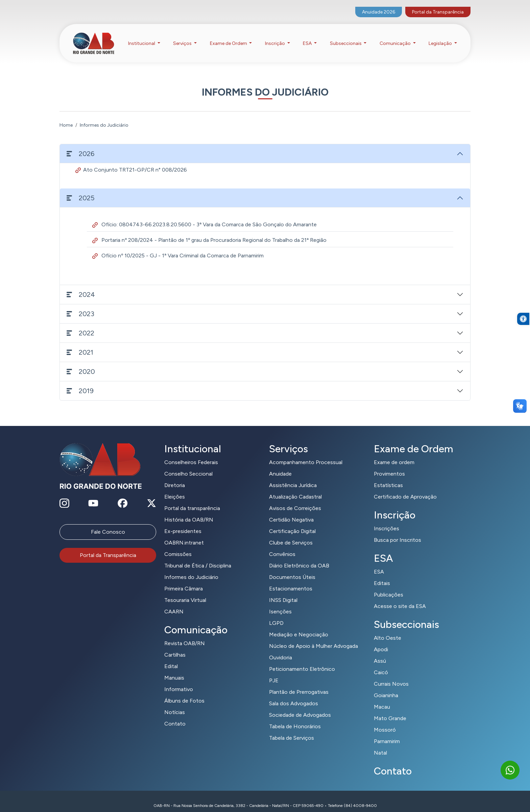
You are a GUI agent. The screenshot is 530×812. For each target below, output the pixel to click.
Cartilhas (175, 646)
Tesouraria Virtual (185, 592)
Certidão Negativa (291, 511)
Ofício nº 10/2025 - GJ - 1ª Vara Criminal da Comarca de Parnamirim (178, 247)
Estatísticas (388, 477)
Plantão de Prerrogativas (299, 683)
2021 (80, 344)
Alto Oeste (388, 629)
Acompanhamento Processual (306, 454)
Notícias (175, 704)
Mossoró (385, 721)
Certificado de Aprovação (405, 488)
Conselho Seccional (188, 465)
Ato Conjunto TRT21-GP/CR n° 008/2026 (131, 161)
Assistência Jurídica (293, 477)
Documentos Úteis (292, 569)
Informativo (179, 681)
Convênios (282, 546)
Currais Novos (391, 675)
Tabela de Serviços (292, 729)
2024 (81, 286)
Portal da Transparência (438, 5)
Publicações (389, 586)
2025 (81, 189)
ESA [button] (308, 37)
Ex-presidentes (183, 523)
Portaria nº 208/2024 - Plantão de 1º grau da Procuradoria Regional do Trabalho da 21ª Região (209, 232)
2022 (80, 325)
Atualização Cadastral (295, 488)
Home (66, 117)
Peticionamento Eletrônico (302, 661)
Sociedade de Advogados (300, 706)
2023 (80, 305)
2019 (80, 382)
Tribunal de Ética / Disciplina (198, 557)
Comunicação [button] (396, 37)
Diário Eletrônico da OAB (299, 557)
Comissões (178, 546)
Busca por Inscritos (397, 531)
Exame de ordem (394, 454)
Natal (380, 744)
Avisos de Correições (295, 500)
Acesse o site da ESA (400, 598)
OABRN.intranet (184, 534)
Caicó (381, 664)
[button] (523, 338)
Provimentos (389, 465)
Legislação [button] (441, 37)
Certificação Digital (292, 523)
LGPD (276, 615)
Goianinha (386, 687)
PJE (274, 672)
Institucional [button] (142, 37)
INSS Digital (283, 592)
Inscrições (387, 520)
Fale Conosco (108, 523)
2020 (81, 363)
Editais (382, 575)
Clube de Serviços (291, 534)
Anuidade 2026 (379, 5)
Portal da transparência (192, 500)
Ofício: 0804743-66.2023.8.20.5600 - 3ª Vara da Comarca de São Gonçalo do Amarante (204, 216)
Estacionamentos (291, 580)
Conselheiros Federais (191, 454)
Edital (171, 658)
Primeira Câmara (184, 580)
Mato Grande (390, 710)
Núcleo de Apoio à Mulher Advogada (314, 638)
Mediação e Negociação (299, 626)
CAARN (174, 603)
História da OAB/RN (189, 511)
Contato (175, 715)
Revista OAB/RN (185, 635)
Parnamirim (387, 733)
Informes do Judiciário (191, 569)
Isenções (280, 603)
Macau (382, 698)
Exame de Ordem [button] (229, 37)
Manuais (174, 669)
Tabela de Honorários (295, 718)
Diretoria (175, 477)
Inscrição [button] (275, 37)
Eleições (175, 488)
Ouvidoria (281, 649)
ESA (379, 563)
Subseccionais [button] (346, 37)
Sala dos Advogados (294, 695)
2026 (80, 145)
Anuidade (280, 465)
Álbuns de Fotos (184, 692)
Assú (380, 652)
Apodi (381, 641)
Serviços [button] (183, 37)
